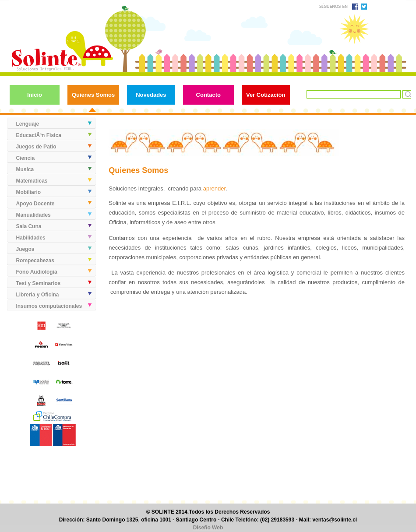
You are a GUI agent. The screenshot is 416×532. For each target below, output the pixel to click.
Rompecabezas (35, 261)
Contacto (208, 95)
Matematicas (32, 181)
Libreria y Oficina (37, 295)
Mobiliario (28, 192)
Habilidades (30, 238)
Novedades (151, 95)
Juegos (25, 249)
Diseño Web (208, 528)
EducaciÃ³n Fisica (38, 135)
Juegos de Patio (36, 147)
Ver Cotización (266, 95)
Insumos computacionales (49, 306)
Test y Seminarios (38, 283)
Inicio (35, 95)
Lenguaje (27, 124)
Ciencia (25, 158)
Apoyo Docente (35, 204)
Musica (25, 169)
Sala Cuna (28, 226)
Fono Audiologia (36, 272)
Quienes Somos (93, 95)
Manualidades (33, 215)
